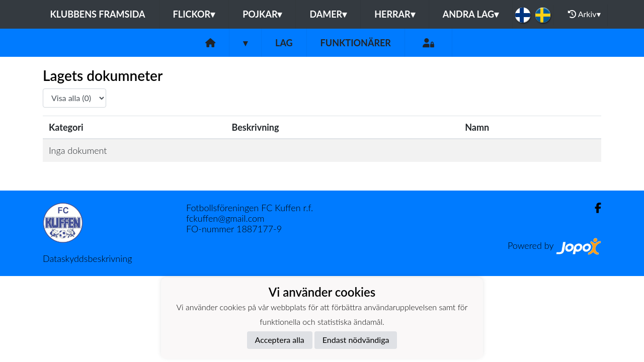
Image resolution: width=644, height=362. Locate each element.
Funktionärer (356, 43)
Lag (284, 43)
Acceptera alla (280, 340)
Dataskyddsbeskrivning (87, 258)
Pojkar (262, 14)
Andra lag (471, 14)
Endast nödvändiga (356, 340)
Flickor (194, 14)
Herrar (394, 14)
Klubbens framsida (97, 14)
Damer (328, 14)
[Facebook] (594, 208)
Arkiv (584, 14)
